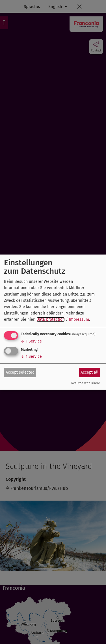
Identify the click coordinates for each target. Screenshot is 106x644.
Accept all (89, 372)
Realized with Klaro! (86, 383)
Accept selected (20, 372)
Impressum (79, 319)
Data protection (51, 319)
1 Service (31, 341)
